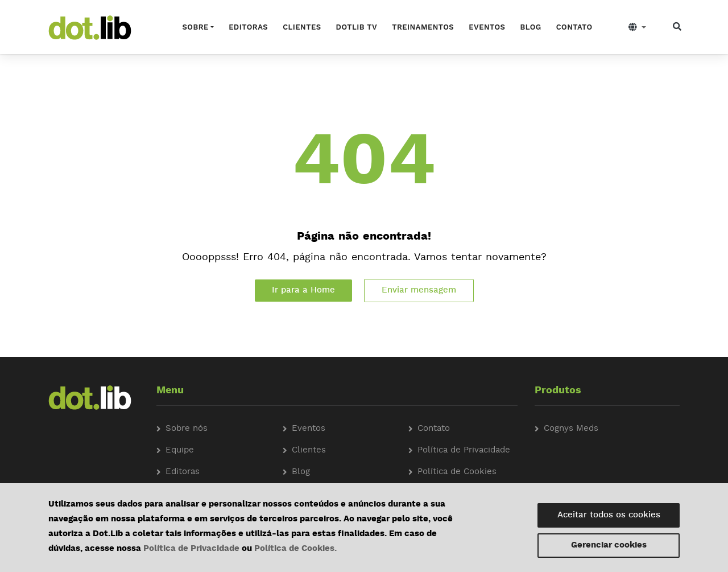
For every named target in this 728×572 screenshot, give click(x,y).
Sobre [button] (196, 27)
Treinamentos (423, 27)
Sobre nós (187, 429)
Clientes (302, 27)
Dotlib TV (357, 27)
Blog (530, 27)
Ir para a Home (303, 291)
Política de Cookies (457, 472)
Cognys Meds (571, 429)
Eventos (487, 27)
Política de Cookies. (295, 549)
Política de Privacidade (191, 549)
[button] (637, 27)
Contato (574, 27)
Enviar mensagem (419, 291)
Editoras (248, 27)
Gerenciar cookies (609, 546)
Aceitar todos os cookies (609, 515)
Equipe (180, 450)
